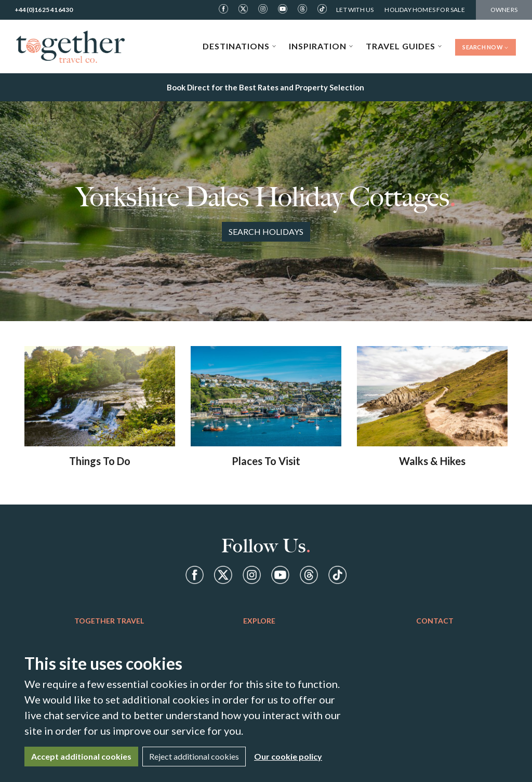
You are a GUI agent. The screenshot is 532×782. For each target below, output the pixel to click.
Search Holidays (266, 231)
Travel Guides (404, 46)
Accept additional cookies (81, 756)
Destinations (240, 46)
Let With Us (355, 10)
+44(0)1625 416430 (44, 10)
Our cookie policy (288, 756)
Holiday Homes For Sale (424, 10)
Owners (504, 10)
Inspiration (321, 46)
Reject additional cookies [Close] (194, 756)
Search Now (486, 47)
